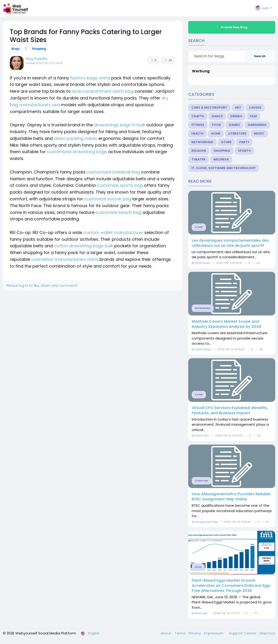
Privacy (195, 633)
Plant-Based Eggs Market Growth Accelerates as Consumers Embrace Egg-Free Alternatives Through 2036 (232, 586)
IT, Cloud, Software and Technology (224, 168)
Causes (255, 108)
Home (216, 133)
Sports (244, 151)
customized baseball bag (113, 172)
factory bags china (90, 78)
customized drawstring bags (77, 152)
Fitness (198, 125)
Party (244, 142)
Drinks (236, 116)
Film (253, 116)
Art (238, 108)
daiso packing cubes (76, 138)
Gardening (257, 125)
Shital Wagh (203, 349)
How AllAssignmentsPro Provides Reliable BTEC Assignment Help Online (231, 497)
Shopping (39, 49)
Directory (267, 633)
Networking (202, 142)
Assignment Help (207, 522)
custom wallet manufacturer (113, 232)
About (166, 633)
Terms (180, 633)
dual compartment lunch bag (103, 91)
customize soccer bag (108, 199)
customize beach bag (118, 212)
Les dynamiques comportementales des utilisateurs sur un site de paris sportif (230, 243)
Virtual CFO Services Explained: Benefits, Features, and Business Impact (230, 410)
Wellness (221, 159)
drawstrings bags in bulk (120, 125)
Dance (217, 116)
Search (260, 56)
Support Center (243, 633)
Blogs (16, 49)
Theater (198, 159)
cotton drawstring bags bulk (83, 246)
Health (197, 133)
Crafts (198, 116)
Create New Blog (232, 27)
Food (217, 125)
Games (234, 125)
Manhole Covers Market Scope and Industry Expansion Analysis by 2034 (226, 324)
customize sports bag (120, 185)
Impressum (214, 633)
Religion (199, 151)
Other (226, 142)
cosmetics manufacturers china (65, 259)
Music (259, 133)
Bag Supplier (37, 58)
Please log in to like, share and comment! (42, 285)
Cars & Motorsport (209, 108)
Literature (237, 133)
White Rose (203, 263)
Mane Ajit (201, 613)
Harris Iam (202, 435)
